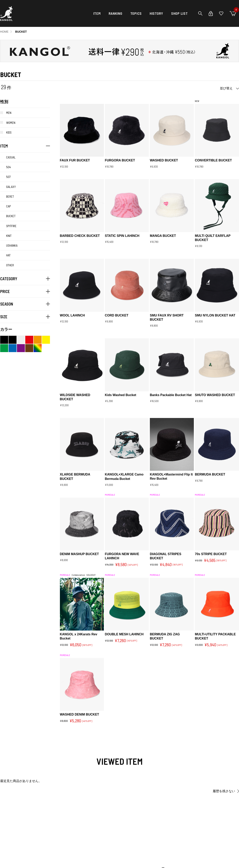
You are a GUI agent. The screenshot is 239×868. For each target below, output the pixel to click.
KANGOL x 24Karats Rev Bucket (79, 636)
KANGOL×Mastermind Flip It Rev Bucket (171, 476)
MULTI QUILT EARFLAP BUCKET (213, 238)
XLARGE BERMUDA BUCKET (75, 476)
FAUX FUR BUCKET (75, 160)
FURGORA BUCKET (120, 160)
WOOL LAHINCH (72, 315)
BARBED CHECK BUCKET (80, 236)
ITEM (97, 13)
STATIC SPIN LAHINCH (122, 236)
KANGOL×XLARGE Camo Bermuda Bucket (124, 476)
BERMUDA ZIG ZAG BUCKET (165, 636)
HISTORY (156, 13)
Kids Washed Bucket (121, 395)
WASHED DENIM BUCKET (80, 714)
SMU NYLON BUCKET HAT (215, 315)
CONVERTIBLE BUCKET (213, 160)
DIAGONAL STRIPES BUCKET (166, 556)
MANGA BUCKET (163, 236)
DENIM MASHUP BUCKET (79, 554)
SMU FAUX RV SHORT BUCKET (167, 317)
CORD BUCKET (117, 315)
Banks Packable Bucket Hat (171, 395)
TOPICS (136, 13)
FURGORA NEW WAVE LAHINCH (122, 556)
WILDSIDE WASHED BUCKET (75, 397)
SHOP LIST (179, 13)
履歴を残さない (224, 791)
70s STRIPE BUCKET (211, 554)
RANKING (116, 13)
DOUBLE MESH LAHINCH (124, 634)
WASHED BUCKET (164, 160)
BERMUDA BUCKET (210, 474)
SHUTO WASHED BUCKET (215, 395)
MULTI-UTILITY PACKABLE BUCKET (215, 636)
